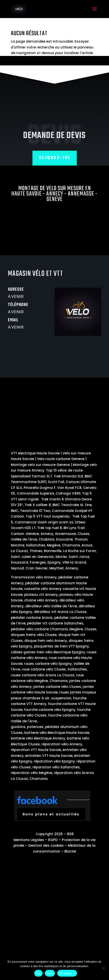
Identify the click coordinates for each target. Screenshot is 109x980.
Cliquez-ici (55, 158)
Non (50, 973)
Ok (38, 973)
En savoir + (67, 973)
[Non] (103, 968)
